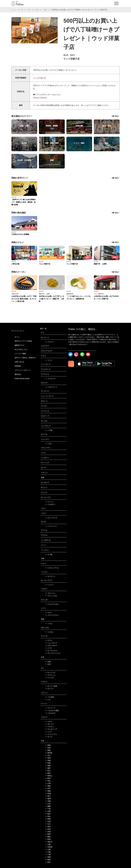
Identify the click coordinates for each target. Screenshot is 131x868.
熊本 (48, 773)
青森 (48, 791)
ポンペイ (50, 724)
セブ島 (49, 554)
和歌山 (49, 776)
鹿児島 (49, 753)
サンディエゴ (51, 651)
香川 (48, 796)
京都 (48, 852)
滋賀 (48, 786)
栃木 (48, 814)
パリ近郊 (50, 697)
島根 (48, 860)
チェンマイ (50, 673)
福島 (48, 766)
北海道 (49, 847)
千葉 (48, 809)
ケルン (49, 613)
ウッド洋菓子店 (40, 78)
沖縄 (48, 801)
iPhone (36, 98)
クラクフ (50, 342)
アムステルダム (52, 604)
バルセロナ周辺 (52, 711)
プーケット (50, 675)
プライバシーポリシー (23, 370)
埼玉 (48, 781)
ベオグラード (51, 387)
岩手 (48, 788)
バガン (49, 444)
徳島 (48, 745)
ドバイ (49, 360)
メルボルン (50, 504)
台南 (48, 662)
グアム (49, 640)
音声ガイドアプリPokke (23, 341)
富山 (48, 771)
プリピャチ (50, 379)
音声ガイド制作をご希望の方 (25, 358)
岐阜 (48, 778)
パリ (48, 700)
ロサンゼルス (51, 645)
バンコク (50, 678)
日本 (29, 10)
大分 (48, 804)
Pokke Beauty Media (22, 378)
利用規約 (18, 366)
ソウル (49, 624)
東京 (48, 862)
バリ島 (49, 430)
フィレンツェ (51, 734)
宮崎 (48, 760)
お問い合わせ (19, 362)
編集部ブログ (19, 345)
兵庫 (48, 811)
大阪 (48, 844)
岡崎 (45, 10)
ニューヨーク (51, 643)
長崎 (48, 857)
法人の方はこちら (21, 349)
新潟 (48, 829)
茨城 (48, 832)
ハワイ (49, 648)
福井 (48, 768)
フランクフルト (52, 615)
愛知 (37, 10)
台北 (48, 664)
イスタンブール (52, 568)
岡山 (48, 816)
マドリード (50, 708)
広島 (48, 821)
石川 (48, 824)
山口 (48, 755)
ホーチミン (50, 576)
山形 (48, 783)
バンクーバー (51, 526)
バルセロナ (50, 713)
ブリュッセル (51, 596)
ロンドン (50, 689)
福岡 (48, 799)
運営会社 (18, 374)
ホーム (14, 10)
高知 (48, 758)
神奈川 (49, 842)
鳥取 (48, 750)
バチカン (50, 727)
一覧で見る (115, 116)
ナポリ (49, 722)
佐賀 (48, 748)
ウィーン (50, 502)
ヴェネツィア (51, 729)
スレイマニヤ (51, 518)
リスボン (50, 632)
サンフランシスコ (53, 653)
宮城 (48, 793)
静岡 (48, 819)
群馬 (48, 839)
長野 (48, 834)
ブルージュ (50, 593)
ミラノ (49, 732)
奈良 (48, 827)
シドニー (50, 585)
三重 (48, 854)
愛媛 (48, 806)
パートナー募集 (20, 354)
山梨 (48, 849)
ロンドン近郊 (51, 686)
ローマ (49, 737)
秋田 (48, 763)
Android (43, 98)
